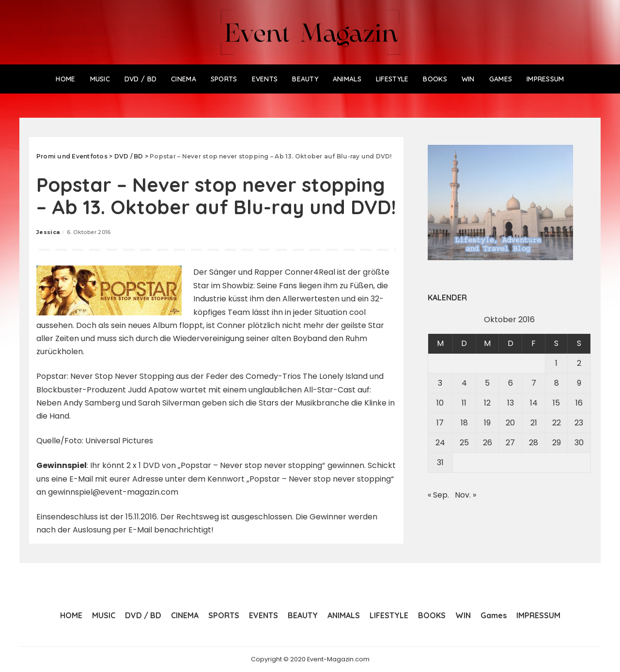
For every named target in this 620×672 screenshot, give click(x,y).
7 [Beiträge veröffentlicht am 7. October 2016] (534, 383)
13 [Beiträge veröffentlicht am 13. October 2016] (511, 403)
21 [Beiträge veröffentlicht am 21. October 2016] (534, 423)
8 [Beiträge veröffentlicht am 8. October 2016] (557, 383)
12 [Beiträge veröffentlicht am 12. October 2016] (487, 403)
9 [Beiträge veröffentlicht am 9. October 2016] (579, 383)
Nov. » (465, 495)
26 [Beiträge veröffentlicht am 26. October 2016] (488, 443)
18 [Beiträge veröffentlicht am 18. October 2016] (464, 423)
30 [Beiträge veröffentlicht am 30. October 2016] (579, 443)
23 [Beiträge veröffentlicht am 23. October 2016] (579, 423)
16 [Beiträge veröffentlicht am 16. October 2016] (579, 403)
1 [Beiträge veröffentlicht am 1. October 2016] (556, 363)
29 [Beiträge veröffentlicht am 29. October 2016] (557, 443)
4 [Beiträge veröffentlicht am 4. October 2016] (464, 383)
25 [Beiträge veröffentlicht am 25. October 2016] (464, 443)
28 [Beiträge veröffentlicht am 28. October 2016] (534, 443)
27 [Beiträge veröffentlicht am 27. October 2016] (510, 443)
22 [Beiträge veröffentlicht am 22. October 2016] (557, 423)
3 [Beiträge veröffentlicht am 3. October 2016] (440, 383)
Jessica (48, 232)
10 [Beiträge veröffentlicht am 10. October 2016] (440, 403)
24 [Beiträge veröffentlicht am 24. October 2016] (440, 443)
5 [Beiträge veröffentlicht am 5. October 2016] (487, 383)
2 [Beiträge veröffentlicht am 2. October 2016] (579, 363)
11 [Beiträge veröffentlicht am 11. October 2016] (464, 403)
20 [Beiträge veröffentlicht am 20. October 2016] (510, 423)
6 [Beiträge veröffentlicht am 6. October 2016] (511, 383)
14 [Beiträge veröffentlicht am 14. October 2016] (534, 403)
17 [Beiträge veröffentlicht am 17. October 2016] (440, 423)
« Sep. (438, 495)
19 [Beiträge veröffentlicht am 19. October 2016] (487, 423)
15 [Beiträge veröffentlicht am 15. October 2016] (556, 403)
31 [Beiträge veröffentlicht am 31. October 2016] (440, 462)
